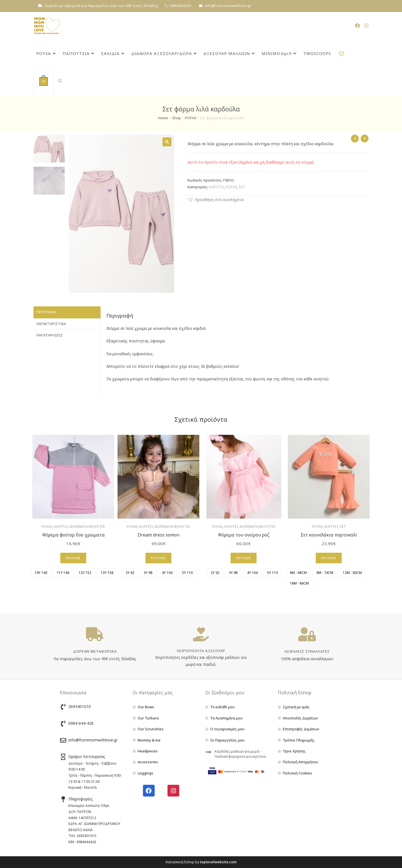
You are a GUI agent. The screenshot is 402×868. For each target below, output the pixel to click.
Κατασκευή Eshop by (201, 862)
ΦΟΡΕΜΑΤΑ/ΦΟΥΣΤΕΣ (87, 527)
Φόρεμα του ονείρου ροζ (244, 535)
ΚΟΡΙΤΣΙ (216, 187)
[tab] (67, 312)
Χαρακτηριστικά (51, 324)
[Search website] (59, 81)
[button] (216, 200)
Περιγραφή (46, 312)
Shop (176, 118)
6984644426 (180, 6)
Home (163, 118)
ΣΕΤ (242, 187)
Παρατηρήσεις (50, 335)
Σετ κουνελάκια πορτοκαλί (329, 535)
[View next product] (365, 139)
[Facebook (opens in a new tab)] (357, 26)
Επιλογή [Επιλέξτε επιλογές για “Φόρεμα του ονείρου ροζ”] (243, 558)
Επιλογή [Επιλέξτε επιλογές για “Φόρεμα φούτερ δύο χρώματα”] (73, 558)
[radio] (41, 573)
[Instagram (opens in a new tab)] (366, 26)
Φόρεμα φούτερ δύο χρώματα (73, 535)
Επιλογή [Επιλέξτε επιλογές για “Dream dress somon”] (158, 558)
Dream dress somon (159, 535)
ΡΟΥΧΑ (191, 118)
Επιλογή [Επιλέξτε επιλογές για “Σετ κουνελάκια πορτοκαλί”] (329, 558)
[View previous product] (355, 139)
